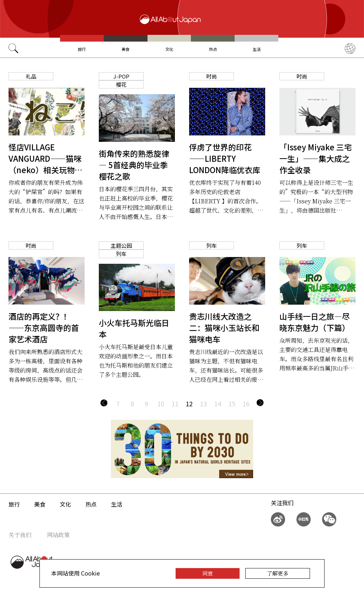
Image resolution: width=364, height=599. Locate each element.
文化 (169, 49)
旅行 (82, 49)
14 (218, 403)
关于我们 (20, 535)
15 (232, 403)
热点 (213, 49)
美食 (125, 49)
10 (161, 403)
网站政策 (58, 535)
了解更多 (278, 573)
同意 (208, 573)
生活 (257, 49)
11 (175, 403)
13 (203, 403)
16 (246, 403)
